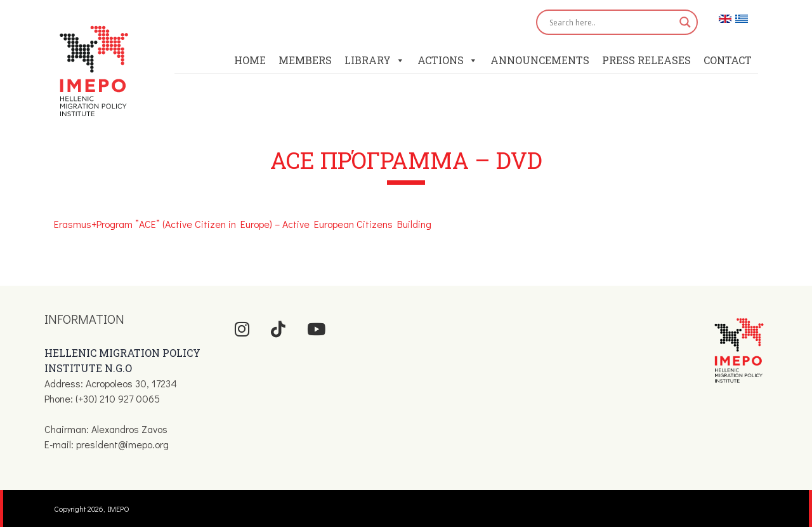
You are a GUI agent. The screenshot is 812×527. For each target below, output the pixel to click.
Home (250, 60)
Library (375, 60)
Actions (448, 60)
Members (305, 60)
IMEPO (119, 509)
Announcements (540, 60)
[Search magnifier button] (685, 22)
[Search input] (611, 22)
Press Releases (646, 60)
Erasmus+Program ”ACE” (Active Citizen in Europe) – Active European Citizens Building (243, 224)
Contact (728, 60)
